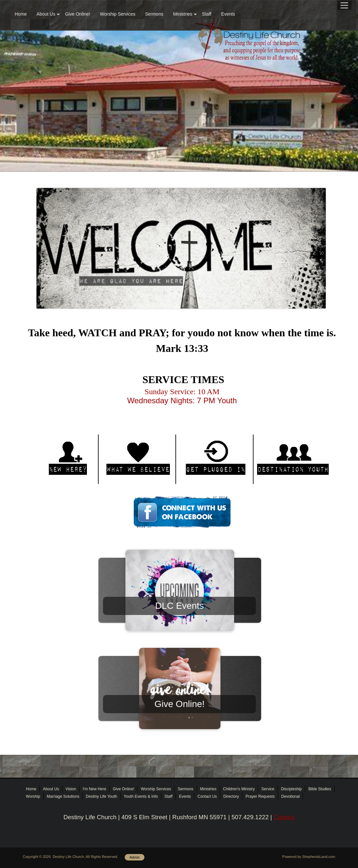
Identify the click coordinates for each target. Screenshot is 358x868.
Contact (284, 817)
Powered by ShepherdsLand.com (309, 857)
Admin (135, 857)
